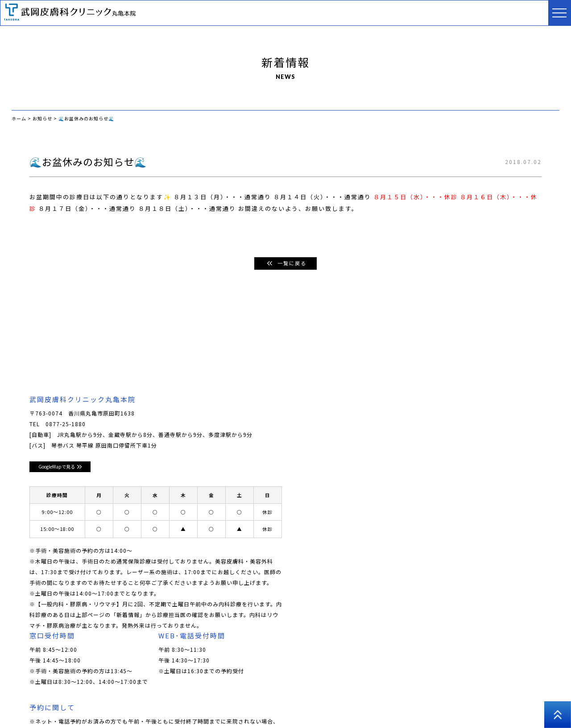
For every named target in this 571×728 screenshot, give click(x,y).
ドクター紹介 (121, 701)
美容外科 (314, 701)
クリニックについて (66, 701)
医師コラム (396, 701)
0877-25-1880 (66, 424)
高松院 (534, 701)
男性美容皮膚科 (271, 701)
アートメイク (354, 701)
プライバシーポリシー (485, 701)
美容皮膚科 (225, 701)
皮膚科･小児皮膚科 (174, 701)
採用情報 (434, 701)
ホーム (20, 701)
